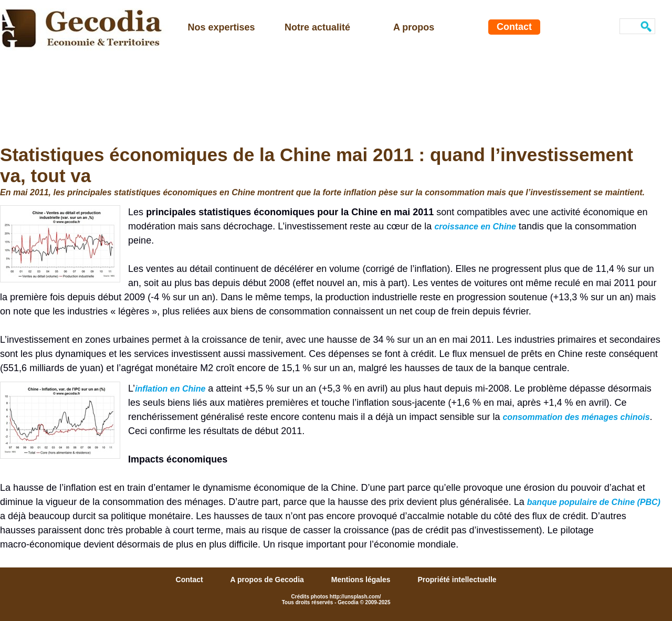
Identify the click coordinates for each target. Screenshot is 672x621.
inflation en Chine (170, 389)
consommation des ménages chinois (576, 417)
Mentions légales (362, 580)
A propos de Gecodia (268, 580)
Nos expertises (222, 27)
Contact (514, 27)
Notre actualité (317, 27)
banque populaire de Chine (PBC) (594, 502)
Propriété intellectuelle (457, 580)
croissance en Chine (475, 227)
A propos (414, 27)
